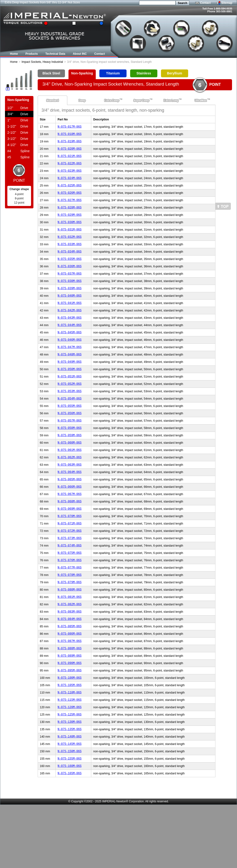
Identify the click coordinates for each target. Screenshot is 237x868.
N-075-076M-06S (70, 603)
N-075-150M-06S (70, 812)
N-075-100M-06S (70, 732)
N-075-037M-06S (70, 288)
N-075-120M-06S (70, 764)
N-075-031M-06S (70, 240)
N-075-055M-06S (70, 433)
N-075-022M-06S (70, 167)
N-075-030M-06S (70, 232)
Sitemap (227, 3)
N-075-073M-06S (70, 578)
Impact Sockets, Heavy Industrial (42, 62)
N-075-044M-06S (70, 345)
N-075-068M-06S (70, 538)
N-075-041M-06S (70, 321)
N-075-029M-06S (70, 224)
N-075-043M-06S (70, 337)
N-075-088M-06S (70, 699)
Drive (18, 108)
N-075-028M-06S (70, 216)
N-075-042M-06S (70, 329)
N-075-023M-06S (70, 176)
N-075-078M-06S (70, 619)
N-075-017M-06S (70, 127)
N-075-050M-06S (70, 393)
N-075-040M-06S (70, 313)
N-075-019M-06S (70, 143)
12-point (19, 203)
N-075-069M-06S (70, 546)
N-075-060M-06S (70, 474)
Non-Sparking (82, 73)
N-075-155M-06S (70, 820)
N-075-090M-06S (70, 715)
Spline (18, 151)
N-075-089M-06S (70, 707)
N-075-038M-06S (70, 296)
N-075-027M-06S (70, 208)
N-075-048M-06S (70, 377)
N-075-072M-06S (70, 570)
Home (14, 62)
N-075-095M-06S (70, 724)
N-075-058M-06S (70, 458)
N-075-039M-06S (70, 304)
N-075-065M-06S (70, 514)
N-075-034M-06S (70, 264)
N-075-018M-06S (70, 135)
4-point (19, 194)
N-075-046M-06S (70, 361)
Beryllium (175, 73)
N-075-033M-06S (70, 256)
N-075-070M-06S (70, 554)
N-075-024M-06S (70, 184)
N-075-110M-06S (70, 748)
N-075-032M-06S (70, 248)
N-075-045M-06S (70, 353)
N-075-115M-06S (70, 756)
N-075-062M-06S (70, 490)
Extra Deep (112, 100)
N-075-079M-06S (70, 627)
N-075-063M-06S (70, 498)
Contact (205, 3)
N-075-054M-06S (70, 425)
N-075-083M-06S (70, 659)
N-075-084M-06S (70, 667)
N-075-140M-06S (70, 796)
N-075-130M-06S (70, 780)
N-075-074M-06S (70, 587)
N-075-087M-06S (70, 691)
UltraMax (201, 100)
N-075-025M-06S (70, 192)
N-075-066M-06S (70, 522)
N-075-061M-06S (70, 482)
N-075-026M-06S (70, 200)
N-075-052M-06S (70, 409)
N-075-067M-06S (70, 530)
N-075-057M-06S (70, 450)
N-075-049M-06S (70, 385)
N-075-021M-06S (70, 159)
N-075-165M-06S (70, 836)
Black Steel (51, 73)
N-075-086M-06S (70, 683)
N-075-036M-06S (70, 280)
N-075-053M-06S (70, 417)
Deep (82, 100)
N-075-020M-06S (70, 151)
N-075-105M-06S (70, 740)
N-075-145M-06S (70, 804)
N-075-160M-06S (70, 828)
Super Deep (141, 100)
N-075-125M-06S (70, 772)
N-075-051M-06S (70, 401)
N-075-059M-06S (70, 466)
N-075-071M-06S (70, 562)
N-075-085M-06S (70, 675)
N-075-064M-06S (70, 506)
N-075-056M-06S (70, 441)
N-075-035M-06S (70, 272)
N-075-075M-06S (70, 595)
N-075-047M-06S (70, 369)
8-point (19, 198)
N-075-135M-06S (70, 788)
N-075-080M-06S (70, 635)
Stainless (144, 73)
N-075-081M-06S (70, 643)
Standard (52, 100)
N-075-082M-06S (70, 651)
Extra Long (171, 100)
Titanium (113, 73)
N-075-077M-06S (70, 611)
